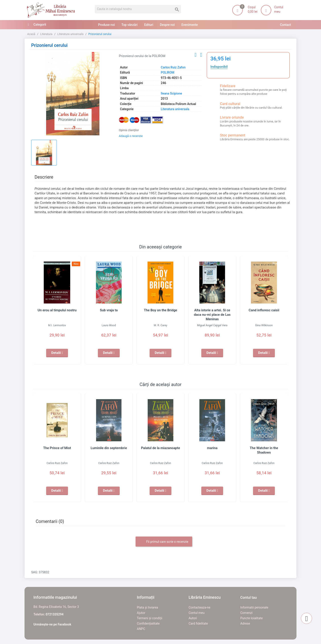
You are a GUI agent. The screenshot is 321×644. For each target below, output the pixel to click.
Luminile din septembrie (109, 448)
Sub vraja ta (109, 310)
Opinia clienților (129, 130)
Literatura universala (175, 109)
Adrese (245, 623)
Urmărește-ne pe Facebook (52, 624)
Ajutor (141, 613)
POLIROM (168, 72)
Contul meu (197, 613)
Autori (193, 618)
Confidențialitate (148, 623)
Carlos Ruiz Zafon (173, 67)
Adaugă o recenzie (131, 136)
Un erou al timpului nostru (57, 310)
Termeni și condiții (150, 618)
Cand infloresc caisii (264, 310)
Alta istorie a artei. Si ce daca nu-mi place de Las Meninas (212, 315)
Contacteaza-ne (200, 607)
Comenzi (246, 613)
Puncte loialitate (252, 618)
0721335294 (55, 614)
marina (212, 448)
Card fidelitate (198, 623)
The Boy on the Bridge (160, 310)
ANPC (141, 629)
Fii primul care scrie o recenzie (164, 542)
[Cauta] (138, 9)
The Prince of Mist (57, 448)
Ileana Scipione (171, 93)
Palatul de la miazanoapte (160, 448)
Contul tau (249, 598)
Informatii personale (254, 607)
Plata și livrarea (147, 607)
